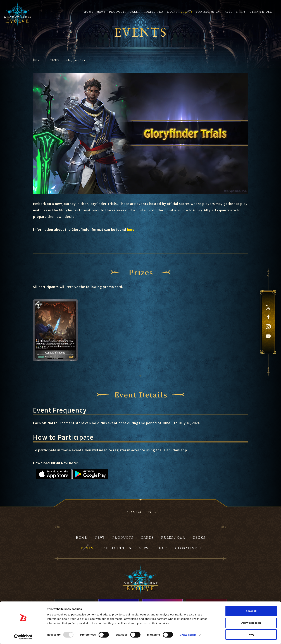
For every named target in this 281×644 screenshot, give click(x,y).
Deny (251, 634)
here (131, 229)
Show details (188, 635)
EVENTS (54, 60)
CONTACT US (139, 512)
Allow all (251, 611)
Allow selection (251, 623)
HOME (37, 60)
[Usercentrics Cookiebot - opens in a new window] (23, 637)
